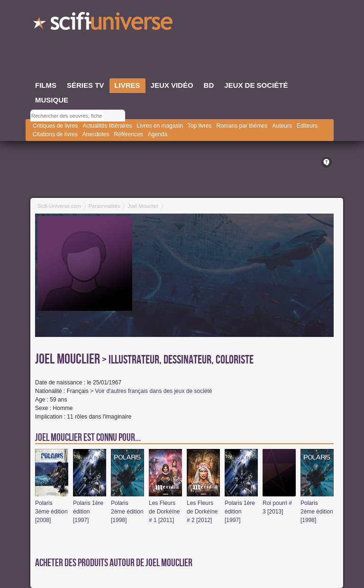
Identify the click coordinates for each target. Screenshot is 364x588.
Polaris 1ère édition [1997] (88, 512)
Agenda (158, 134)
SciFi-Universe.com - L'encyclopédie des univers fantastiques (104, 24)
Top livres (200, 126)
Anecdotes (96, 134)
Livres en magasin (159, 126)
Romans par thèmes (242, 126)
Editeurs (307, 126)
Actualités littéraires (107, 126)
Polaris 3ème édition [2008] (51, 512)
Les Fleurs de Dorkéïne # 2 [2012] (202, 512)
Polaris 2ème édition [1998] (127, 512)
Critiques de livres (55, 126)
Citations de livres (55, 134)
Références (128, 134)
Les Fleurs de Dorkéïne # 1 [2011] (164, 512)
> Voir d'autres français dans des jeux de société (151, 391)
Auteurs (282, 126)
